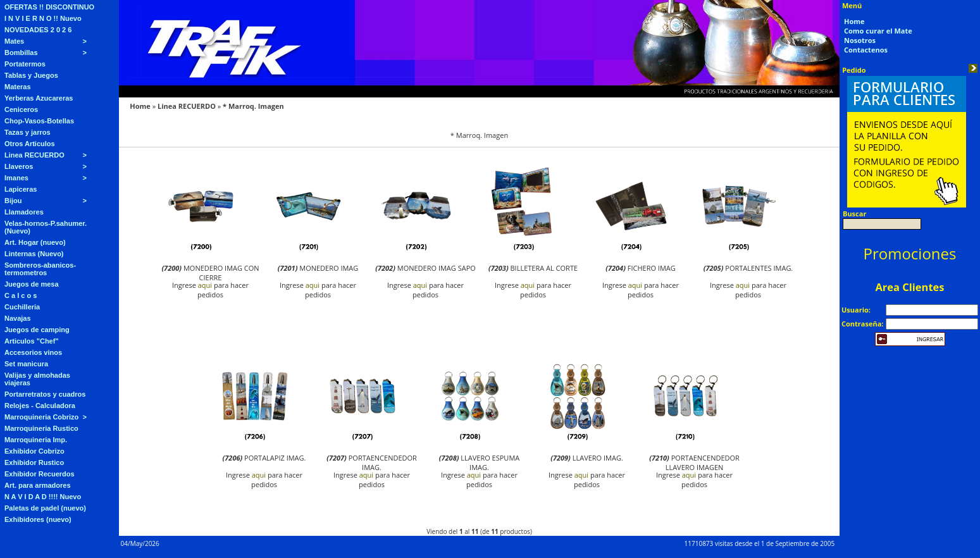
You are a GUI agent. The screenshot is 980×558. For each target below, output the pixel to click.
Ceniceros (21, 109)
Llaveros (19, 166)
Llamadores (24, 212)
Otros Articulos (30, 144)
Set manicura (26, 364)
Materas (18, 87)
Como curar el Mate (878, 31)
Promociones (910, 253)
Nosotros (860, 40)
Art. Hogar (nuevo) (35, 242)
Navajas (18, 318)
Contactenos (866, 50)
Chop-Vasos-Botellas (39, 121)
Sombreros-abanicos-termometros (40, 269)
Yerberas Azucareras (39, 98)
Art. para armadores (38, 485)
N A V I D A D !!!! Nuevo (43, 497)
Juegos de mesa (32, 284)
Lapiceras (21, 189)
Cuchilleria (22, 307)
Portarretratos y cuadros (45, 394)
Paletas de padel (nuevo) (45, 508)
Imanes (16, 178)
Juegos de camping (37, 330)
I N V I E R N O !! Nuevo (43, 18)
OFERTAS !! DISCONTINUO (49, 7)
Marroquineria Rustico (41, 428)
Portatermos (25, 64)
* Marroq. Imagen (253, 106)
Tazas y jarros (28, 132)
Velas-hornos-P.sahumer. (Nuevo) (46, 227)
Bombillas (21, 53)
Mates (14, 41)
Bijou (13, 201)
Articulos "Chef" (32, 341)
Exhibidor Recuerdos (40, 474)
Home (140, 106)
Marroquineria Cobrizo (41, 417)
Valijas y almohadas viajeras (37, 379)
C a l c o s (21, 295)
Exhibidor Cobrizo (34, 451)
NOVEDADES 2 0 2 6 (38, 30)
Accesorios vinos (33, 352)
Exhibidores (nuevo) (38, 519)
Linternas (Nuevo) (34, 254)
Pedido (854, 70)
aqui (205, 285)
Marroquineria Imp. (36, 440)
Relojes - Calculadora (40, 406)
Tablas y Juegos (31, 75)
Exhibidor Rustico (34, 462)
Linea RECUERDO (34, 155)
